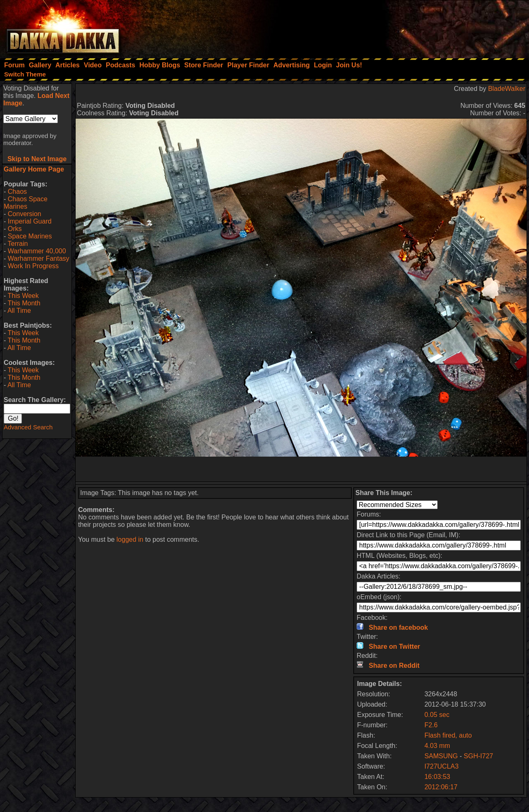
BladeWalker (507, 89)
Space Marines (30, 236)
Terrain (18, 244)
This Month (24, 303)
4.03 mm (437, 746)
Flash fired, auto (448, 735)
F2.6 (431, 725)
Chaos (17, 192)
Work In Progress (33, 266)
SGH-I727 (478, 756)
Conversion (25, 214)
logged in (130, 539)
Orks (15, 229)
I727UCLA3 (442, 766)
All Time (19, 311)
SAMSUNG (441, 756)
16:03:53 (437, 777)
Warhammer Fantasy (39, 258)
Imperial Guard (30, 221)
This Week (23, 296)
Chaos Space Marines (26, 203)
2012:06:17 (441, 787)
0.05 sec (437, 715)
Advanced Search (28, 427)
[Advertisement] (418, 27)
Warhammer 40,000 (37, 251)
